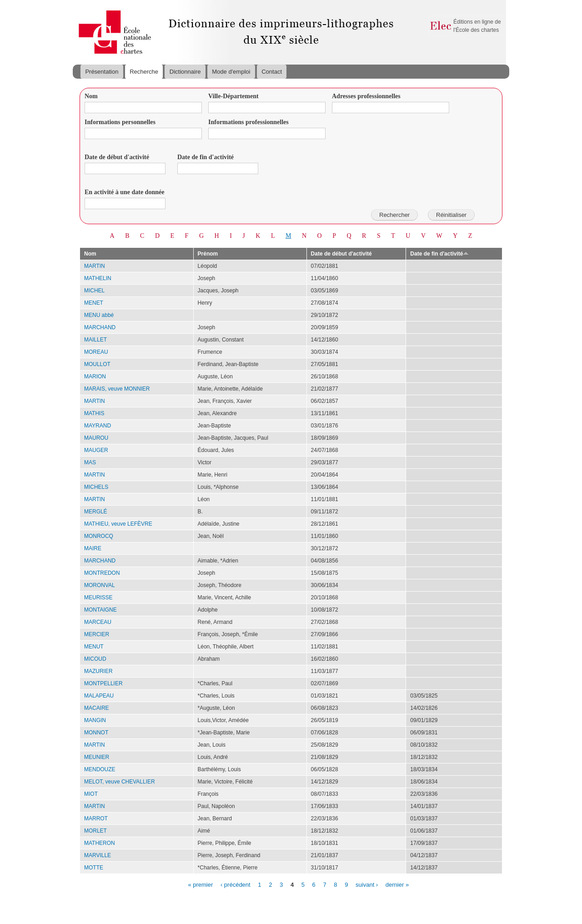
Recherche (144, 72)
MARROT (96, 819)
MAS (90, 462)
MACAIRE (97, 708)
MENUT (94, 647)
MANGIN (95, 720)
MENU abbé (99, 315)
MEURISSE (98, 598)
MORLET (95, 831)
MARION (95, 377)
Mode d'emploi (231, 72)
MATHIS (94, 413)
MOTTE (94, 868)
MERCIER (97, 634)
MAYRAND (98, 426)
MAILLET (95, 340)
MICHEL (94, 291)
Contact (272, 72)
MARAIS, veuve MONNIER (117, 389)
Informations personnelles (120, 122)
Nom (91, 96)
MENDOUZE (100, 769)
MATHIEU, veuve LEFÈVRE (118, 524)
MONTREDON (102, 573)
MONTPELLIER (103, 683)
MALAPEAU (99, 696)
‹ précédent (236, 884)
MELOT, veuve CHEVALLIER (120, 782)
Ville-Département (233, 96)
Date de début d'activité (117, 157)
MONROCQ (99, 536)
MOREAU (96, 352)
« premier (200, 884)
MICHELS (96, 487)
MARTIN (95, 266)
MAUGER (96, 450)
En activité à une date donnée (124, 192)
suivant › (367, 884)
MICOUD (95, 659)
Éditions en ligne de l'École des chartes (477, 26)
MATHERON (100, 843)
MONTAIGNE (100, 610)
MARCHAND (100, 327)
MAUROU (96, 438)
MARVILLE (98, 855)
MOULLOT (97, 364)
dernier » (397, 884)
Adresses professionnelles (366, 96)
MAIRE (93, 548)
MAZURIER (98, 671)
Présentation (102, 72)
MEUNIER (97, 757)
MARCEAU (98, 622)
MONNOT (96, 733)
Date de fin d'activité (206, 157)
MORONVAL (100, 585)
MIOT (91, 794)
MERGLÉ (96, 512)
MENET (94, 303)
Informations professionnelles (248, 122)
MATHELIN (98, 278)
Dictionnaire (185, 72)
